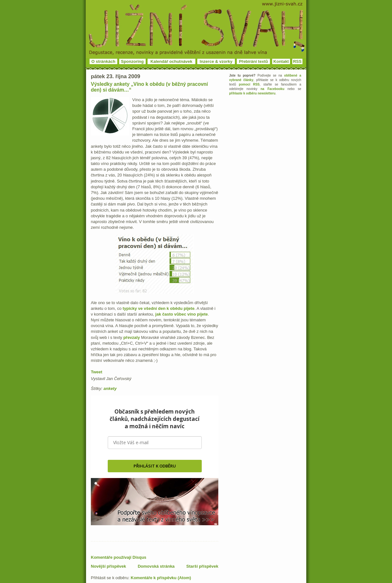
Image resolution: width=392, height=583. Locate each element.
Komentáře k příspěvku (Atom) (161, 578)
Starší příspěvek (202, 566)
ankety (110, 389)
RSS (297, 61)
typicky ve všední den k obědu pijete (159, 308)
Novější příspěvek (109, 566)
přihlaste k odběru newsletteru (252, 93)
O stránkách (103, 61)
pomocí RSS (249, 84)
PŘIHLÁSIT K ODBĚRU (155, 466)
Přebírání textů (254, 61)
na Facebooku (273, 89)
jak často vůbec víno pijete (181, 314)
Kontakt (281, 61)
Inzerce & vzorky (216, 61)
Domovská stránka (156, 566)
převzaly (132, 337)
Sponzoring (133, 61)
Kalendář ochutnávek (171, 61)
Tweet (97, 372)
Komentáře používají (119, 557)
